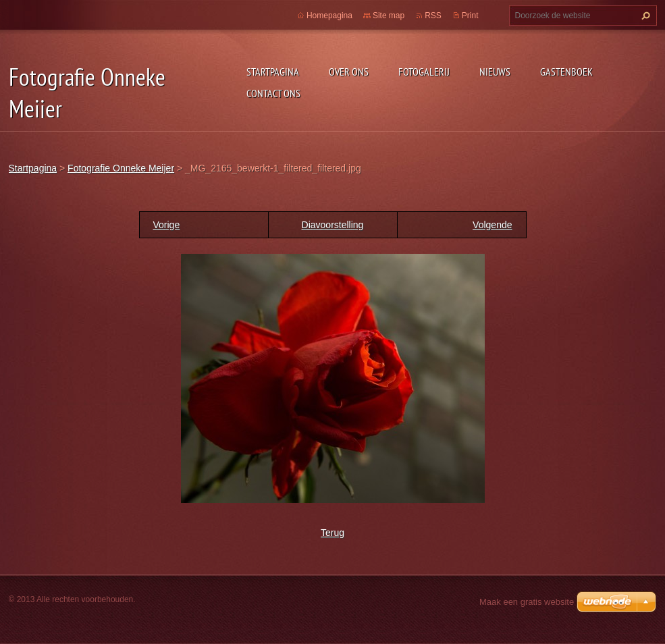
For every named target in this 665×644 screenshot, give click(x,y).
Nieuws (495, 72)
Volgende (492, 225)
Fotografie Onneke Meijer (121, 168)
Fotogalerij (424, 72)
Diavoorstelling (333, 225)
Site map (389, 16)
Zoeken (644, 16)
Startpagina (273, 72)
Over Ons (349, 72)
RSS (433, 16)
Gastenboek (566, 72)
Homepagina (329, 16)
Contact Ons (273, 93)
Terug (332, 533)
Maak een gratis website (527, 602)
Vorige (167, 225)
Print (470, 16)
